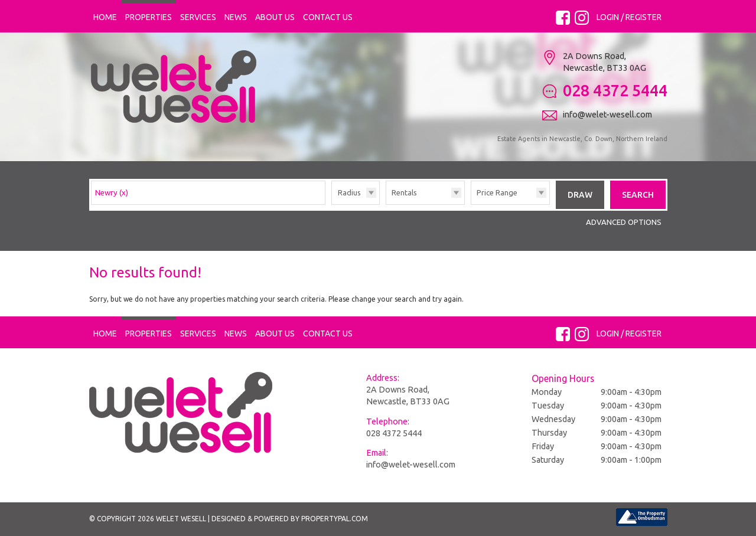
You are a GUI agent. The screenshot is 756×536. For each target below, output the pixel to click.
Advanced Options (624, 222)
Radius (349, 192)
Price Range (497, 192)
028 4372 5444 (394, 433)
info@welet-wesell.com (411, 465)
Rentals (404, 192)
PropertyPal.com (335, 519)
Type (386, 204)
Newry (112, 192)
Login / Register (629, 17)
